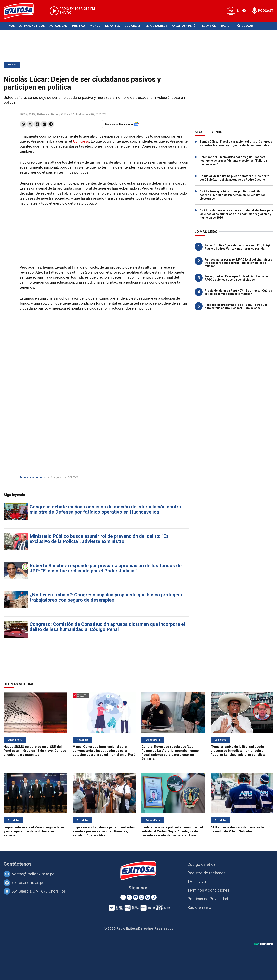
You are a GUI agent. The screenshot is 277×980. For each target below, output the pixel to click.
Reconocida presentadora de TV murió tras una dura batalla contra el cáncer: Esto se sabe (236, 306)
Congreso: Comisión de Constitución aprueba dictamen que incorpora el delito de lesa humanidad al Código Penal (107, 627)
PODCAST (266, 11)
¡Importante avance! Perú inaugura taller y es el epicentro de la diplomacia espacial (34, 831)
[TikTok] (154, 897)
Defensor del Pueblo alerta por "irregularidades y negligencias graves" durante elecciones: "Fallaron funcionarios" (233, 161)
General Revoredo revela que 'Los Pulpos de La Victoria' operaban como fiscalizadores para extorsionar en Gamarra (170, 753)
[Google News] (148, 897)
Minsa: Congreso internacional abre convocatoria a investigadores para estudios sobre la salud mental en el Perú (104, 751)
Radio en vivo (199, 907)
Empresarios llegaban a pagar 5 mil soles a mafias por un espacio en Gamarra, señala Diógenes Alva (104, 831)
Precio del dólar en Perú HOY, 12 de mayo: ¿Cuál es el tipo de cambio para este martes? (238, 292)
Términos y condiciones (208, 890)
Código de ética (201, 864)
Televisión (208, 26)
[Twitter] (129, 897)
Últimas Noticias (32, 26)
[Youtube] (135, 897)
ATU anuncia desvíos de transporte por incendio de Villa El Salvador (240, 829)
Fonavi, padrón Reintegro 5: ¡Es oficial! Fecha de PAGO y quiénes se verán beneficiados (236, 278)
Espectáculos (156, 26)
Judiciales (133, 26)
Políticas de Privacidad (208, 899)
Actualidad (58, 26)
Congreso (81, 141)
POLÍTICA (73, 477)
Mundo (95, 26)
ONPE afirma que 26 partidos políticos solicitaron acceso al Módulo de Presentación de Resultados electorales (233, 195)
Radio (225, 26)
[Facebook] (123, 897)
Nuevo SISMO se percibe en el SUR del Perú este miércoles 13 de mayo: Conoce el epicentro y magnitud (35, 751)
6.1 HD (241, 11)
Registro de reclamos (206, 873)
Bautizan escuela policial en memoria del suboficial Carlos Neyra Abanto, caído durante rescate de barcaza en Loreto (172, 831)
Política (79, 26)
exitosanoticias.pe (28, 883)
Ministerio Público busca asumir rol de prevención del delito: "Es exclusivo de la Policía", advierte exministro (99, 539)
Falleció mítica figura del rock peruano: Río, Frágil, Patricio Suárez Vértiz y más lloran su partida (238, 247)
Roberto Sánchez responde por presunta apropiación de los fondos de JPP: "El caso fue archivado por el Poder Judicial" (106, 568)
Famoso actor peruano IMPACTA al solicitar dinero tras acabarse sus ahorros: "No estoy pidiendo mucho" (238, 263)
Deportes (113, 26)
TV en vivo (197, 882)
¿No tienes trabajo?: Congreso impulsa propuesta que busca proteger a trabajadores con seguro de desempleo (107, 597)
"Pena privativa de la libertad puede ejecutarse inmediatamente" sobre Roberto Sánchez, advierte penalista (238, 751)
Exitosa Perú (185, 26)
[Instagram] (142, 897)
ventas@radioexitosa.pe (33, 874)
